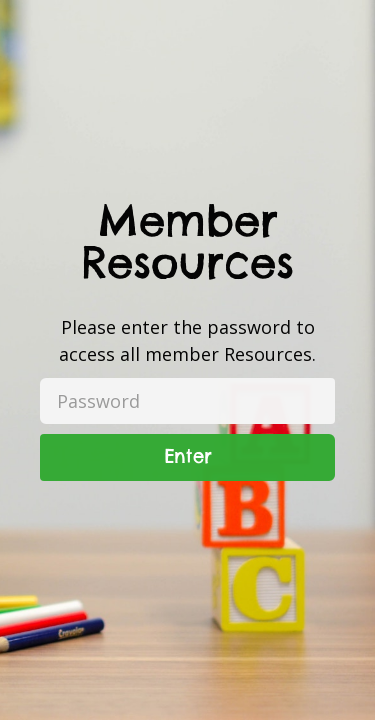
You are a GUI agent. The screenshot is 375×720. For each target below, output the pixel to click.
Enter (188, 456)
